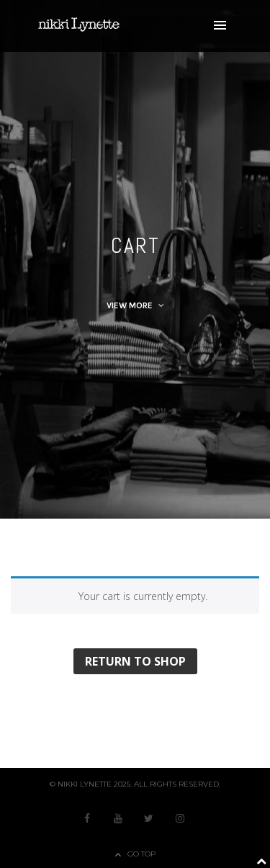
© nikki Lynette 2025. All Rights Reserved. (135, 784)
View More (135, 305)
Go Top (141, 854)
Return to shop (135, 661)
